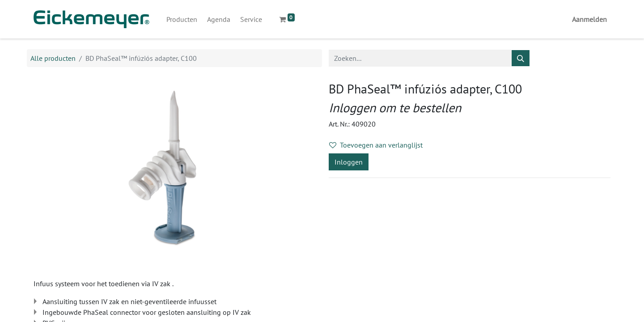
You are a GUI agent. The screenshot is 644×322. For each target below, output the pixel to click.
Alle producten (53, 58)
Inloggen (349, 162)
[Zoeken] (521, 58)
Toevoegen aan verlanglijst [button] (376, 145)
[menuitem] (182, 19)
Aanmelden (589, 19)
